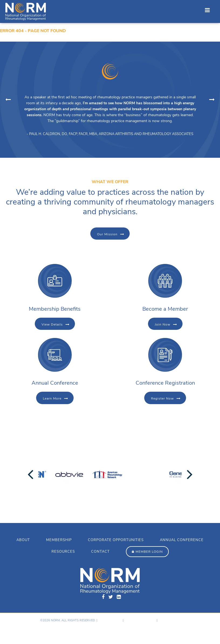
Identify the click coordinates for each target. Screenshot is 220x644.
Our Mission (107, 234)
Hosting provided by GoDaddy (27, 632)
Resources (63, 552)
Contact (100, 552)
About (23, 540)
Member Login (149, 552)
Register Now (162, 398)
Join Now (163, 324)
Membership (59, 540)
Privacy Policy (110, 620)
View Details (52, 324)
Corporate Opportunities (116, 540)
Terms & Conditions (140, 620)
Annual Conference (182, 540)
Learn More (52, 398)
